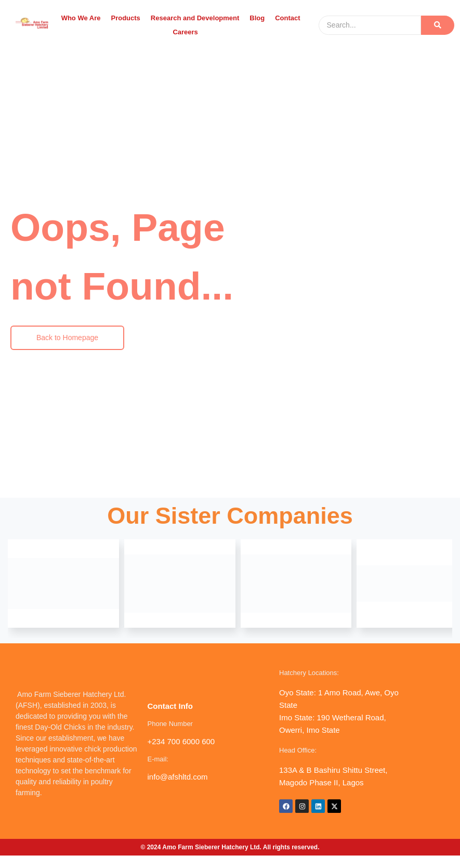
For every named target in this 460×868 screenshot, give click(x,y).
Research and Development (195, 18)
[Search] (370, 25)
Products (125, 18)
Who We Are (81, 18)
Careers (185, 32)
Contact (287, 18)
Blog (257, 18)
